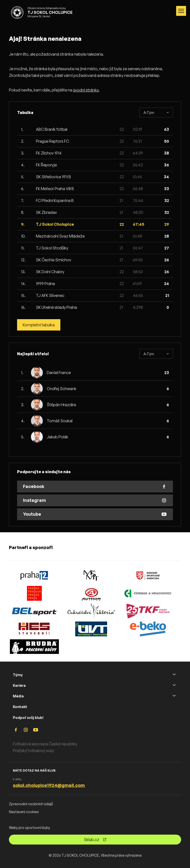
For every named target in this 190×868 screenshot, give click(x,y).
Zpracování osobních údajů (31, 804)
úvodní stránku (86, 90)
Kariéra (19, 685)
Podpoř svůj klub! (28, 718)
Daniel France (59, 373)
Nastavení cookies (24, 812)
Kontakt (20, 707)
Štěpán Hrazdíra (61, 405)
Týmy (18, 675)
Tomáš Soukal (60, 421)
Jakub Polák (58, 437)
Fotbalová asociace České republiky (45, 744)
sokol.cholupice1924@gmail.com (49, 785)
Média (18, 696)
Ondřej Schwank (62, 389)
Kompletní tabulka (39, 325)
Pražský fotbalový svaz (34, 751)
